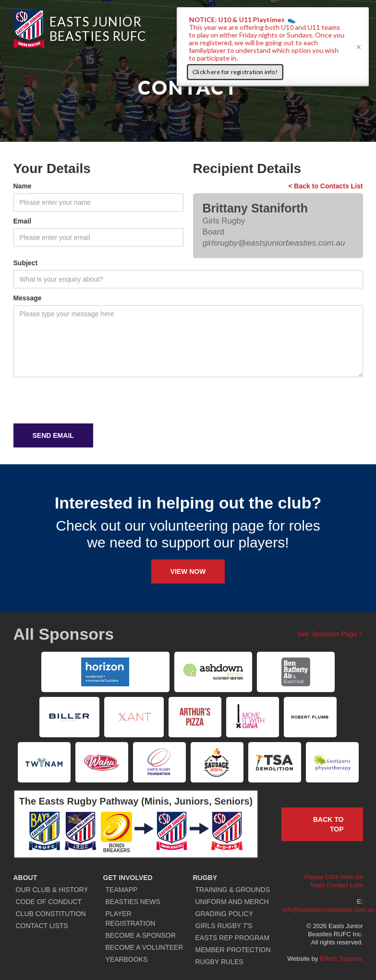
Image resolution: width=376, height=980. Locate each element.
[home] (80, 29)
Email (22, 221)
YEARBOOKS (127, 959)
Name (23, 186)
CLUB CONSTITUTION (51, 914)
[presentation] (86, 401)
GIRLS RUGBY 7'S (224, 926)
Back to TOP (328, 824)
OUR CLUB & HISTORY (52, 890)
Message (28, 298)
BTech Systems (341, 959)
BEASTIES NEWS (133, 902)
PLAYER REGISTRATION (131, 918)
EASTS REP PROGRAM (233, 938)
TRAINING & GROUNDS (233, 890)
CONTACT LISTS (42, 926)
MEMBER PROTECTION (233, 950)
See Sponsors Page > (330, 634)
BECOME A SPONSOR (141, 935)
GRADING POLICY (224, 914)
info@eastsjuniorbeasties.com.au (329, 910)
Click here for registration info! (235, 72)
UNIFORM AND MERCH (232, 902)
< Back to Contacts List (325, 186)
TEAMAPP (122, 890)
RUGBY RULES (219, 962)
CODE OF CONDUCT (49, 902)
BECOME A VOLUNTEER (145, 947)
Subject (26, 263)
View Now (188, 571)
